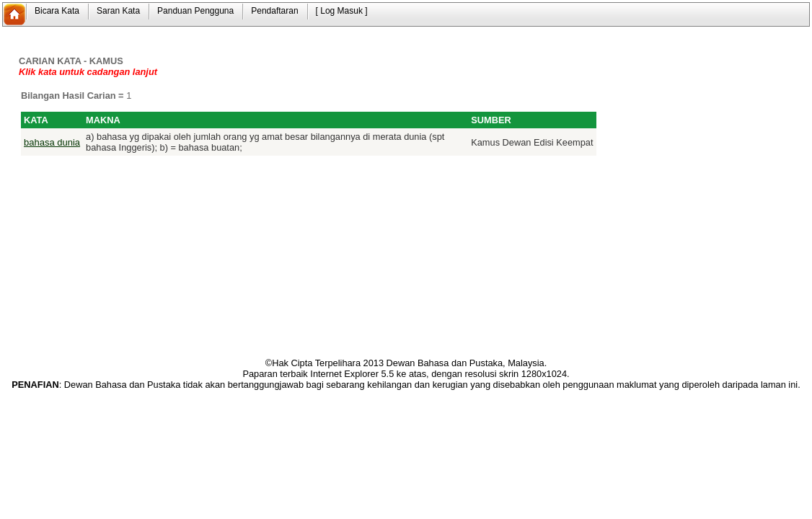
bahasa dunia (52, 142)
